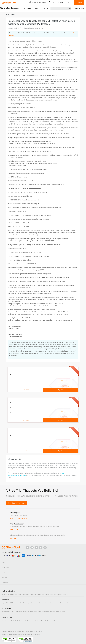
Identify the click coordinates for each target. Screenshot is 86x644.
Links (40, 631)
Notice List (34, 631)
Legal (27, 631)
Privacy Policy (20, 631)
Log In (69, 2)
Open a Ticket (14, 529)
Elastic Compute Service (9, 594)
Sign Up (79, 2)
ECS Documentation (16, 603)
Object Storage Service (37, 594)
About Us (11, 631)
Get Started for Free (16, 503)
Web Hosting (58, 594)
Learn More (25, 390)
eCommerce (49, 594)
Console (61, 2)
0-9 (54, 620)
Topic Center (6, 612)
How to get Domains (30, 603)
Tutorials (52, 612)
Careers (4, 631)
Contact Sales (80, 9)
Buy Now (61, 390)
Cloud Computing (16, 612)
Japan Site (5, 603)
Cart (52, 2)
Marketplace (48, 9)
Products (17, 9)
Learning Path (58, 603)
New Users (67, 603)
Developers (34, 612)
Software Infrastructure (45, 603)
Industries (26, 612)
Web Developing (44, 612)
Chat (11, 518)
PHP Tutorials (61, 612)
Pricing (37, 9)
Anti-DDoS (25, 594)
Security (66, 594)
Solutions (28, 9)
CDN (19, 594)
